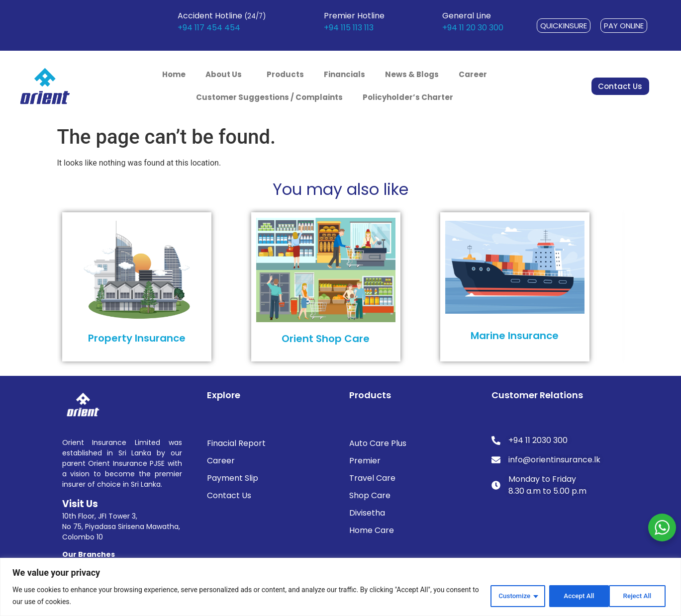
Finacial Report (236, 443)
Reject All (575, 596)
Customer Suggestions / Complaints (269, 97)
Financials (344, 74)
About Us (226, 74)
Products (285, 74)
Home (174, 74)
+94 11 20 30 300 (473, 28)
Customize (510, 596)
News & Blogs (412, 74)
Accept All (638, 596)
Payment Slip (233, 478)
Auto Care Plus (378, 443)
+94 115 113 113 (349, 28)
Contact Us (229, 495)
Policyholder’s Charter (408, 97)
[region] (340, 587)
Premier (365, 461)
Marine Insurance (515, 336)
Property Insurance (137, 338)
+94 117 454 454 (209, 28)
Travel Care (372, 478)
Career (473, 74)
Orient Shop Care (326, 339)
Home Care (372, 530)
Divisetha (367, 513)
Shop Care (370, 495)
